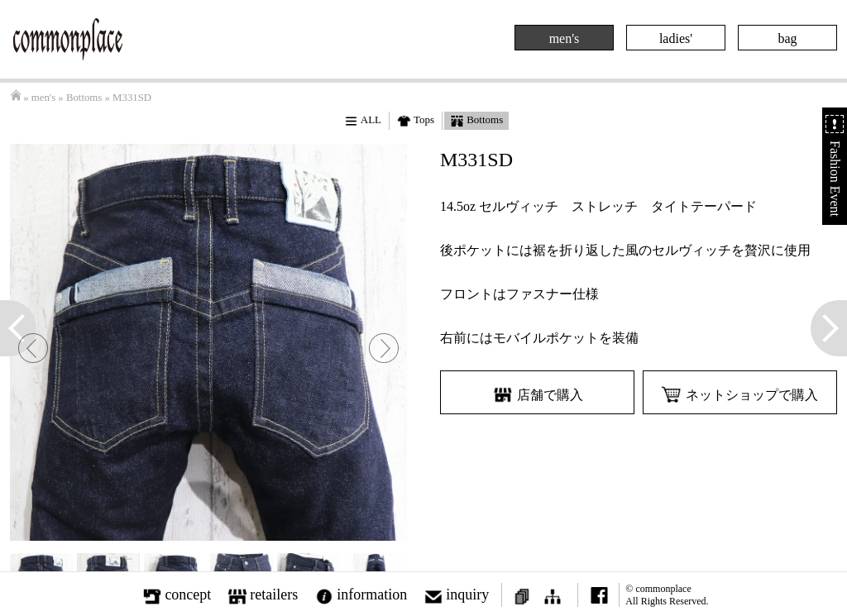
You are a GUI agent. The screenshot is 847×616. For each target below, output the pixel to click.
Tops (416, 121)
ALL (363, 121)
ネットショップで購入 (739, 395)
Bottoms (84, 98)
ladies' (676, 38)
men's (565, 38)
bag (787, 38)
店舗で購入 (538, 395)
